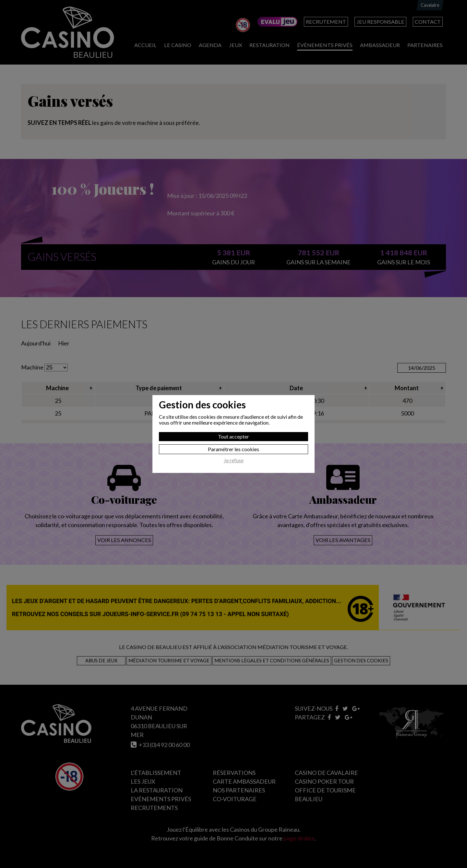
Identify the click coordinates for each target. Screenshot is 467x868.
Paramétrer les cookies (233, 449)
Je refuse (234, 460)
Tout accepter (233, 436)
